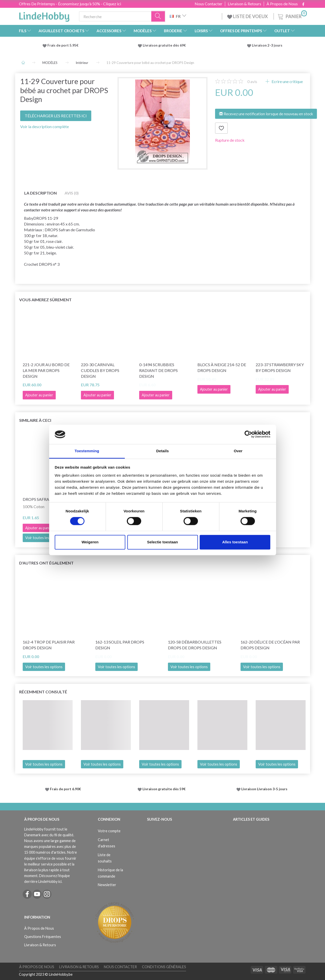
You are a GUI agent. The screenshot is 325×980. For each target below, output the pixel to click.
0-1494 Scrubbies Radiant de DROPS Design (158, 370)
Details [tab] (163, 451)
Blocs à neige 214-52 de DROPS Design (222, 367)
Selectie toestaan (162, 542)
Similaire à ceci (35, 420)
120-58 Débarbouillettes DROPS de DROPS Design (195, 645)
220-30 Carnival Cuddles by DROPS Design (100, 370)
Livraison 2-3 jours (267, 45)
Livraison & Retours (244, 4)
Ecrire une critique (287, 81)
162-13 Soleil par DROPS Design (120, 645)
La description (40, 193)
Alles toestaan (235, 542)
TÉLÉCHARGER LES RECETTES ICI (56, 116)
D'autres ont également (46, 563)
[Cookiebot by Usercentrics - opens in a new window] (248, 434)
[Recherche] (158, 16)
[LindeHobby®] (44, 15)
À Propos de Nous (282, 4)
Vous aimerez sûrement (45, 300)
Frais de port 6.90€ (65, 789)
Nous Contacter (209, 4)
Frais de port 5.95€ (63, 45)
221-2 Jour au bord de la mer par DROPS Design (46, 370)
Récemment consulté (43, 692)
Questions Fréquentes (43, 937)
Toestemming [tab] (87, 451)
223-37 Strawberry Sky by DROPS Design (280, 367)
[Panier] (292, 16)
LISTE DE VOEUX (248, 16)
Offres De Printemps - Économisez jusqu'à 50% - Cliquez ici (70, 4)
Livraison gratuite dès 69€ (165, 45)
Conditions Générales (164, 967)
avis (252, 81)
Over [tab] (238, 451)
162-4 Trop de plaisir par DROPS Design (49, 645)
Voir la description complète (45, 126)
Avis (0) (72, 193)
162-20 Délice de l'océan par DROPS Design (270, 645)
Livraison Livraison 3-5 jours (264, 789)
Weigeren (90, 542)
